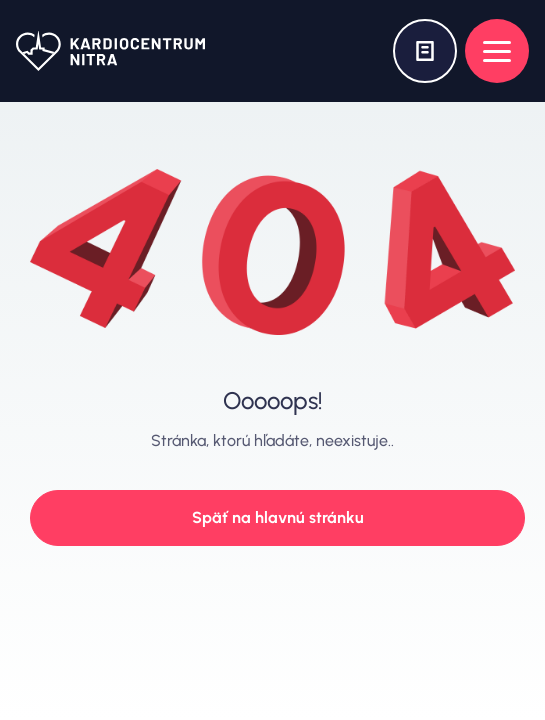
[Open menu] (497, 51)
